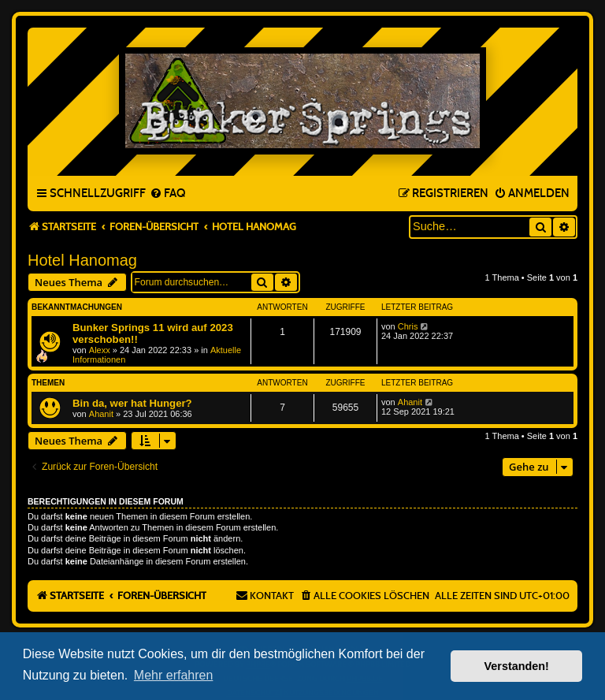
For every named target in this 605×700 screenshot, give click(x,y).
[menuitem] (167, 194)
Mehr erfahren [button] (174, 675)
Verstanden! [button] (517, 666)
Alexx (100, 350)
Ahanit (101, 414)
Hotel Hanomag (82, 260)
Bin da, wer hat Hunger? (132, 403)
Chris (408, 326)
